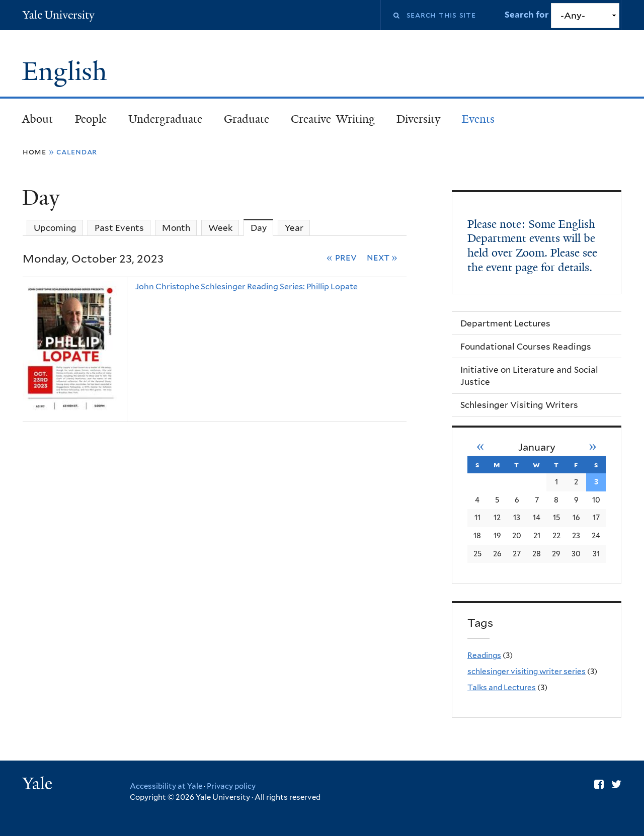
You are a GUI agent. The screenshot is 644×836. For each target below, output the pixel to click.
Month (176, 228)
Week (220, 228)
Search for (528, 15)
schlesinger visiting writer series (527, 671)
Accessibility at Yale (166, 786)
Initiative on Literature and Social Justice (529, 376)
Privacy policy (231, 786)
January (537, 447)
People (91, 119)
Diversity (418, 119)
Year (294, 228)
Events (478, 119)
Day (262, 228)
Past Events (119, 228)
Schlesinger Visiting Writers (519, 405)
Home (34, 152)
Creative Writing (333, 119)
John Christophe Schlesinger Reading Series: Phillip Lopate (247, 286)
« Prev (342, 257)
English (68, 71)
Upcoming (55, 228)
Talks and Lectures (502, 687)
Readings (484, 655)
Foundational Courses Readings (526, 347)
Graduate (247, 119)
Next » (382, 257)
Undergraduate (165, 119)
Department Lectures (505, 323)
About (37, 119)
